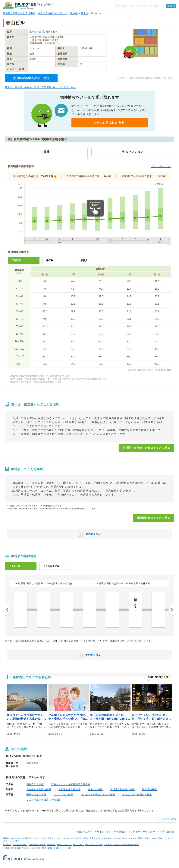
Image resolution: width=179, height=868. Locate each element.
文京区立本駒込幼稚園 (39, 789)
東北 (13, 848)
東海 (39, 848)
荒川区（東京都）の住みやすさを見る (146, 448)
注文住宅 (7, 845)
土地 (168, 838)
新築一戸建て (144, 838)
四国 (50, 848)
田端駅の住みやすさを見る (153, 518)
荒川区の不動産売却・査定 (31, 78)
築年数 (50, 260)
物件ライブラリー (94, 845)
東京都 (74, 13)
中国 (56, 848)
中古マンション (129, 838)
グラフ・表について (161, 166)
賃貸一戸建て (84, 838)
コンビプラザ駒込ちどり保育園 (98, 795)
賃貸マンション (55, 838)
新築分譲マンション (111, 838)
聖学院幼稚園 (149, 789)
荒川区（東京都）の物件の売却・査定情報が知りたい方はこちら (40, 87)
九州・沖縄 (65, 848)
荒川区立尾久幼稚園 (69, 789)
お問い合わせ (167, 832)
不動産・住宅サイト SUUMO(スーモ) (21, 838)
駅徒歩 (84, 260)
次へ (171, 610)
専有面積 (16, 260)
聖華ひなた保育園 (36, 795)
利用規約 (121, 832)
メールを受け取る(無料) (110, 123)
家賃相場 (96, 838)
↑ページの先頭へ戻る (166, 819)
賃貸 (44, 838)
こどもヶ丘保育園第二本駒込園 (44, 800)
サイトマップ (104, 832)
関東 (19, 848)
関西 (44, 848)
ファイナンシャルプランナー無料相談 (121, 845)
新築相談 (51, 845)
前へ (8, 610)
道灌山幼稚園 (95, 789)
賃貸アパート (70, 838)
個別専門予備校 (35, 784)
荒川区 (85, 13)
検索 (173, 6)
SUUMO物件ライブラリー (53, 13)
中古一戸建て (158, 838)
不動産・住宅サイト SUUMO (19, 13)
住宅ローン (79, 845)
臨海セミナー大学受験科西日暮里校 (71, 784)
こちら (131, 641)
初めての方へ (85, 832)
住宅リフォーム (20, 845)
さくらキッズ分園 (63, 795)
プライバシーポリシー (143, 832)
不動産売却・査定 (37, 845)
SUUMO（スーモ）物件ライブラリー (29, 5)
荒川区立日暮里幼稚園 (122, 789)
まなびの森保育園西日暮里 (137, 795)
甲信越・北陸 (29, 848)
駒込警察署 (33, 763)
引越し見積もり (64, 845)
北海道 (6, 848)
